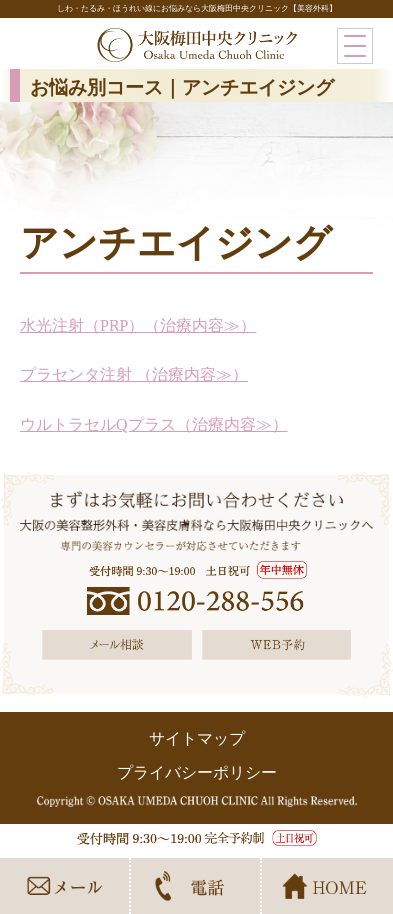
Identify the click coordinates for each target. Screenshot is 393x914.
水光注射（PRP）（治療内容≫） (138, 325)
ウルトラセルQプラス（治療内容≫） (154, 424)
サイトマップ (197, 738)
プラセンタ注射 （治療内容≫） (134, 374)
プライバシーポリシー (197, 772)
